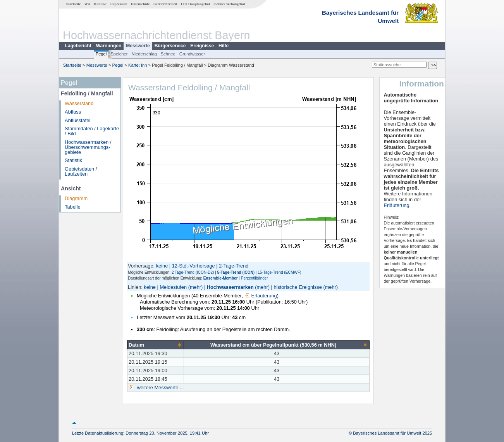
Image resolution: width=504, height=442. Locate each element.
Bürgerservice (170, 46)
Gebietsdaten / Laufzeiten (81, 171)
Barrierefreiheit (165, 4)
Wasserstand (79, 103)
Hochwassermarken (230, 287)
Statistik (73, 160)
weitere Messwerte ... (160, 388)
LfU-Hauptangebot (195, 4)
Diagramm (76, 198)
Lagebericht (78, 46)
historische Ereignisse (298, 287)
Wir (88, 4)
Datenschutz (140, 4)
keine (162, 266)
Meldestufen (173, 287)
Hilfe (224, 46)
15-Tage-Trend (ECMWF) (279, 272)
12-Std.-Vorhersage (194, 266)
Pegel (101, 54)
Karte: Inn (138, 65)
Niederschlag (144, 54)
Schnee (168, 54)
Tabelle (73, 207)
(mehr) (196, 287)
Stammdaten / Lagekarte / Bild (92, 131)
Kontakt (100, 4)
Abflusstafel (77, 120)
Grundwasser (192, 54)
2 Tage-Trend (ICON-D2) (193, 272)
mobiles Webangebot (229, 4)
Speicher (119, 54)
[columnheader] (156, 345)
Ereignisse (202, 46)
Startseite (73, 4)
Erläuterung (261, 296)
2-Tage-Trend (234, 266)
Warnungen (109, 46)
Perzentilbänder (255, 278)
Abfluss (73, 112)
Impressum (119, 4)
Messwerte (138, 46)
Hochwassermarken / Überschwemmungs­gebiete (88, 147)
